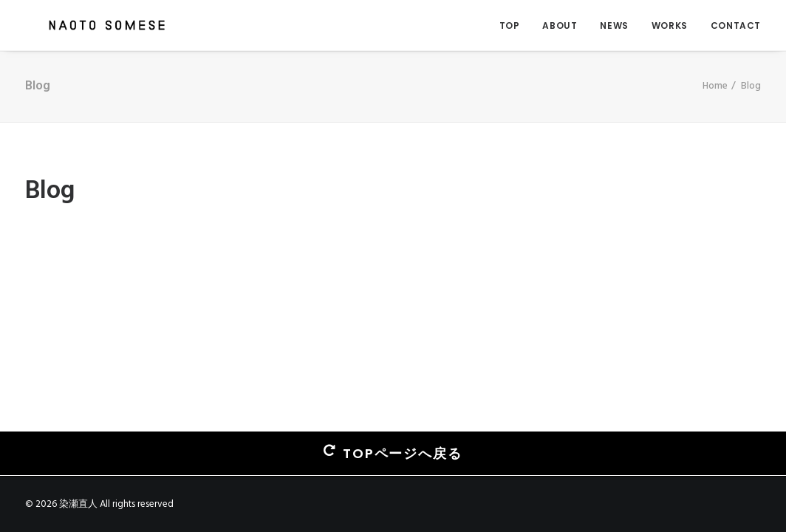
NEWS (614, 25)
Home (715, 86)
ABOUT (560, 25)
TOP (510, 25)
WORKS (670, 25)
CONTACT (736, 25)
